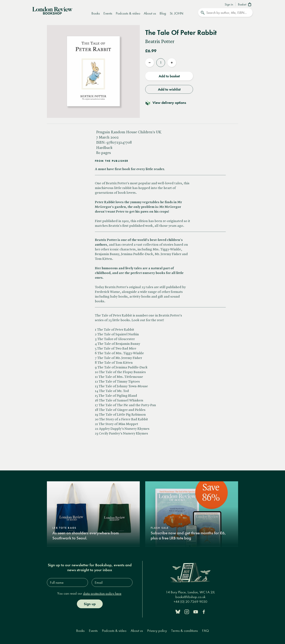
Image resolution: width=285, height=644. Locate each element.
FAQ (205, 631)
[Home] (52, 10)
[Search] (225, 13)
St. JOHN (176, 13)
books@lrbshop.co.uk (190, 597)
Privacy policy (157, 631)
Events (108, 13)
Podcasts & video (128, 13)
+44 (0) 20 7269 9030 (190, 602)
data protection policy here (102, 593)
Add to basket (169, 76)
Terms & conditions (184, 631)
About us (150, 13)
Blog (163, 13)
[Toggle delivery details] (168, 103)
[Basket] (245, 5)
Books (96, 13)
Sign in (229, 5)
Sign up (90, 604)
